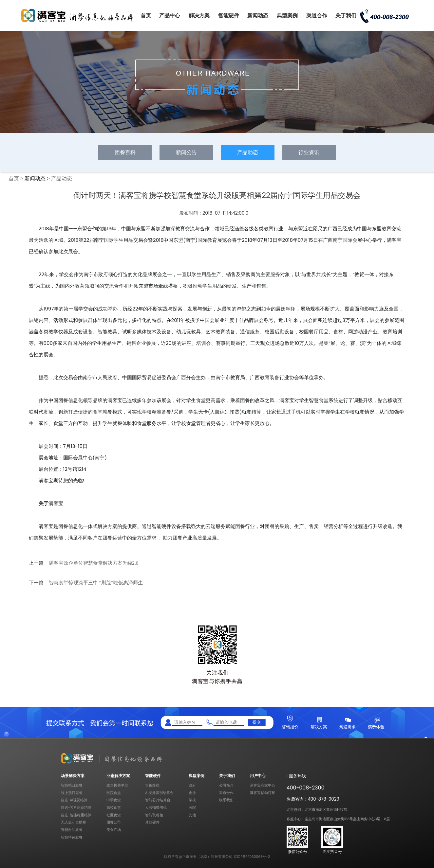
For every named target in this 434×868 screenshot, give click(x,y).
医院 (192, 808)
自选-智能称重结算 (76, 815)
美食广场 (114, 830)
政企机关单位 (117, 785)
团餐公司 (114, 822)
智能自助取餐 (72, 830)
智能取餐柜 (154, 815)
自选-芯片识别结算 (76, 808)
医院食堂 (114, 793)
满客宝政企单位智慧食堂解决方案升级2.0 (94, 563)
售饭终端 (152, 785)
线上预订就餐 (72, 793)
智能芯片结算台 (158, 800)
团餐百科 (125, 152)
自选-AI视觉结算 (74, 800)
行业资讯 (309, 152)
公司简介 (226, 785)
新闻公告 (186, 152)
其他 (192, 815)
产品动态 (248, 152)
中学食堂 (114, 800)
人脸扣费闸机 (156, 808)
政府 (192, 785)
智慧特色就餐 (72, 837)
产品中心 (170, 16)
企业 (192, 793)
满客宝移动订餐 (263, 793)
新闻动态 (258, 16)
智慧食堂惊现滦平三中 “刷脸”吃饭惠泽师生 (96, 583)
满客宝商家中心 (263, 785)
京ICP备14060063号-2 (252, 857)
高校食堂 (114, 808)
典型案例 (287, 16)
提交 (257, 722)
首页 (146, 16)
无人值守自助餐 (74, 822)
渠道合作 (317, 16)
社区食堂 (114, 815)
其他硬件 (152, 822)
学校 (192, 800)
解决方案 (199, 16)
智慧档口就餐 (72, 785)
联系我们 (226, 800)
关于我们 (346, 16)
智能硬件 (229, 16)
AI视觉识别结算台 (159, 793)
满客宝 (56, 503)
